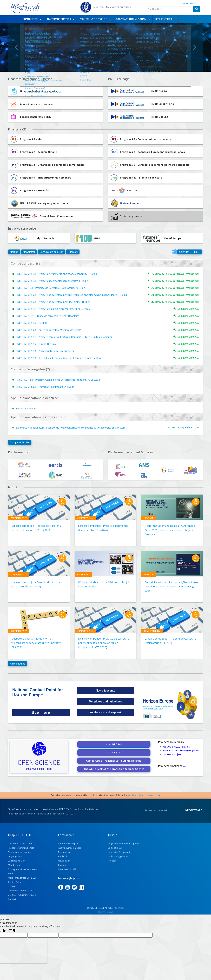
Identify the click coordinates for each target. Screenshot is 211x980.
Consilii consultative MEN (36, 117)
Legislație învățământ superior (124, 844)
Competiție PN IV (19, 518)
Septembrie (186, 427)
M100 (88, 238)
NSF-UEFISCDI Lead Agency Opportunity (44, 203)
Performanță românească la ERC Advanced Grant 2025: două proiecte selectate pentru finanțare (171, 530)
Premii (11, 873)
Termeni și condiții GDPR (21, 891)
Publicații (73, 252)
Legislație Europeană (119, 852)
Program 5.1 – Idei (26, 139)
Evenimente (64, 852)
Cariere (12, 886)
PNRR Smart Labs (162, 104)
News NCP (149, 518)
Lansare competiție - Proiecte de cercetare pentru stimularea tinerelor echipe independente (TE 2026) (104, 643)
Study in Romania (32, 238)
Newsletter (29, 252)
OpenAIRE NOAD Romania (176, 747)
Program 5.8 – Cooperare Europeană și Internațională (147, 152)
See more (41, 713)
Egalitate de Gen (17, 861)
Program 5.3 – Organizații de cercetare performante (47, 165)
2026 (196, 427)
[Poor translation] (12, 931)
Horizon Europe (129, 203)
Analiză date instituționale (36, 104)
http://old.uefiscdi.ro (146, 795)
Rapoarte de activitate (19, 852)
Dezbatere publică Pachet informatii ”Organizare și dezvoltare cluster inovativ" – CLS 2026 (37, 643)
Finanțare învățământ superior (39, 91)
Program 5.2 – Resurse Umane (33, 152)
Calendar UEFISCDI (190, 252)
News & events (106, 691)
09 (178, 427)
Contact (12, 899)
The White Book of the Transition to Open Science (114, 769)
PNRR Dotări (159, 91)
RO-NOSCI (114, 752)
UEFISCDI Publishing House (22, 895)
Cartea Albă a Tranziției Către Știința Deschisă (114, 761)
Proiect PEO (83, 574)
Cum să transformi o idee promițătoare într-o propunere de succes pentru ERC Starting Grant (171, 586)
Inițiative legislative (118, 856)
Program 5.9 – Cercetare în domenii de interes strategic (149, 165)
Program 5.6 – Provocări (29, 190)
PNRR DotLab (160, 117)
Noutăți (14, 252)
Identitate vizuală (67, 869)
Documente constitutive (21, 844)
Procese (112, 861)
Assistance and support (105, 712)
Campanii (63, 865)
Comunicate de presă (51, 252)
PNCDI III (123, 190)
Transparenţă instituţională (22, 869)
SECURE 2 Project (172, 754)
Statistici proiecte (127, 216)
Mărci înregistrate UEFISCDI (22, 878)
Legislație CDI (115, 848)
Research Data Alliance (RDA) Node (181, 751)
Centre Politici (15, 882)
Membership (15, 865)
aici (185, 766)
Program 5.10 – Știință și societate (136, 178)
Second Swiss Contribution (41, 216)
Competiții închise (20, 442)
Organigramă (15, 856)
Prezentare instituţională (21, 848)
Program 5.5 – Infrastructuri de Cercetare (41, 178)
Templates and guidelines (105, 702)
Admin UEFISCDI (190, 3)
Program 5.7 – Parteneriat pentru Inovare (140, 139)
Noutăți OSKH (114, 744)
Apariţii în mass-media (70, 848)
